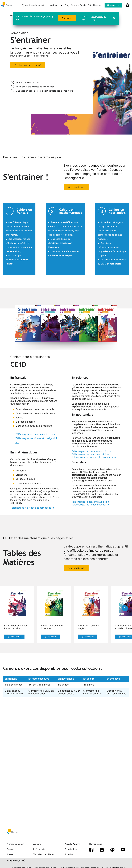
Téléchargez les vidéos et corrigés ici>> (32, 508)
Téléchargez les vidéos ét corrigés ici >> (94, 457)
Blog (67, 5)
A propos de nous (15, 844)
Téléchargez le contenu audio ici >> (35, 434)
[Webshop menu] (56, 5)
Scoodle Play (71, 849)
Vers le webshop (76, 187)
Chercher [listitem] (96, 5)
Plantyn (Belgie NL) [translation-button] (16, 860)
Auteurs (37, 844)
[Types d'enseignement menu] (35, 5)
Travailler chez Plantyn (44, 854)
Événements (39, 849)
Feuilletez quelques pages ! (28, 65)
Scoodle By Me (79, 5)
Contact (10, 849)
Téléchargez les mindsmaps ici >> (90, 454)
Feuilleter (50, 637)
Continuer (67, 18)
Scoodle (69, 854)
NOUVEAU (14, 637)
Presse (10, 854)
